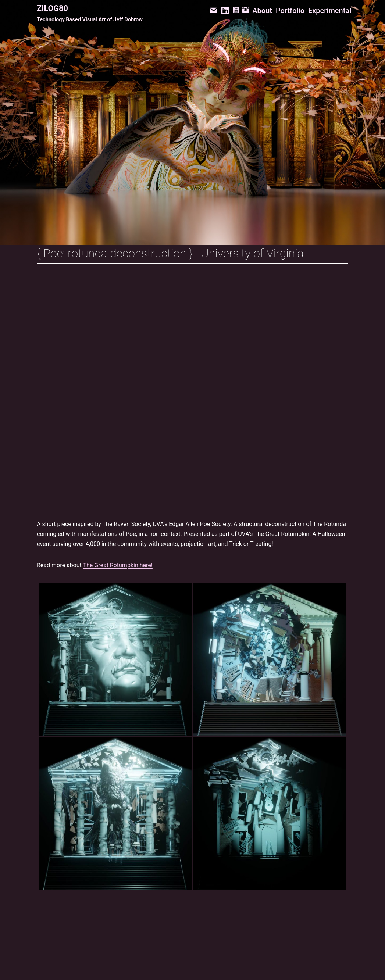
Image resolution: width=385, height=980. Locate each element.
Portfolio (290, 11)
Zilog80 (52, 8)
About (262, 11)
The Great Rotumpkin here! (117, 565)
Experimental (330, 11)
